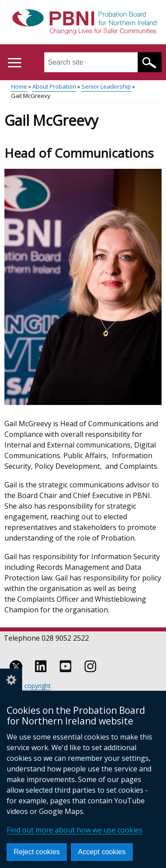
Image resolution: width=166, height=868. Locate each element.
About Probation (54, 86)
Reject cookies (37, 852)
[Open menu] (14, 63)
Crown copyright (27, 686)
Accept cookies (102, 852)
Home (19, 86)
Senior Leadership (106, 86)
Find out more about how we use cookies (75, 830)
